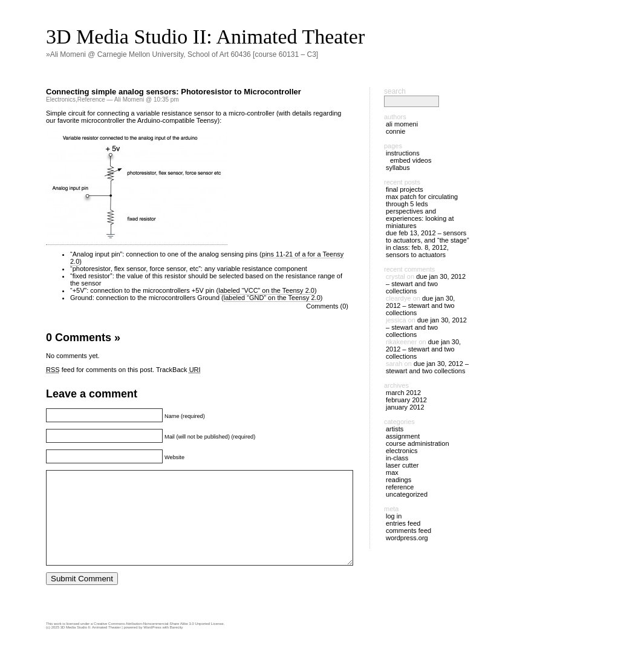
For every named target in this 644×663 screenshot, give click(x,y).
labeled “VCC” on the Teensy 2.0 (266, 290)
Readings (398, 480)
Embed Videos (411, 160)
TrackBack (178, 370)
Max (392, 472)
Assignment (403, 436)
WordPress (152, 645)
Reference (91, 100)
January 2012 (405, 407)
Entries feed (403, 523)
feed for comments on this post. (100, 370)
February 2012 (406, 400)
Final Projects (405, 189)
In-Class (397, 458)
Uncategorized (407, 494)
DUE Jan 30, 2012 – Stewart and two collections (426, 284)
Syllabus (398, 168)
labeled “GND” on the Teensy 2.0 (272, 298)
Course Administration (418, 443)
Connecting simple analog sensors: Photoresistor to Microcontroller (174, 92)
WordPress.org (407, 538)
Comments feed (408, 531)
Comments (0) (327, 306)
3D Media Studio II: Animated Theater (205, 37)
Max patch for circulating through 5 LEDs (422, 200)
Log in (394, 516)
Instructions (403, 153)
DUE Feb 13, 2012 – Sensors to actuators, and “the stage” (428, 237)
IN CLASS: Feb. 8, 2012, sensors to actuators (417, 251)
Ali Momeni (402, 124)
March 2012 (403, 393)
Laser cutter (402, 465)
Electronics (61, 100)
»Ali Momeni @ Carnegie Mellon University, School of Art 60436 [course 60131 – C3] (182, 54)
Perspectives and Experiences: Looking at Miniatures (420, 218)
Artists (395, 429)
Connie (395, 131)
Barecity (177, 645)
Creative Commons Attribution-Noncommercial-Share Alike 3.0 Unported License (158, 642)
